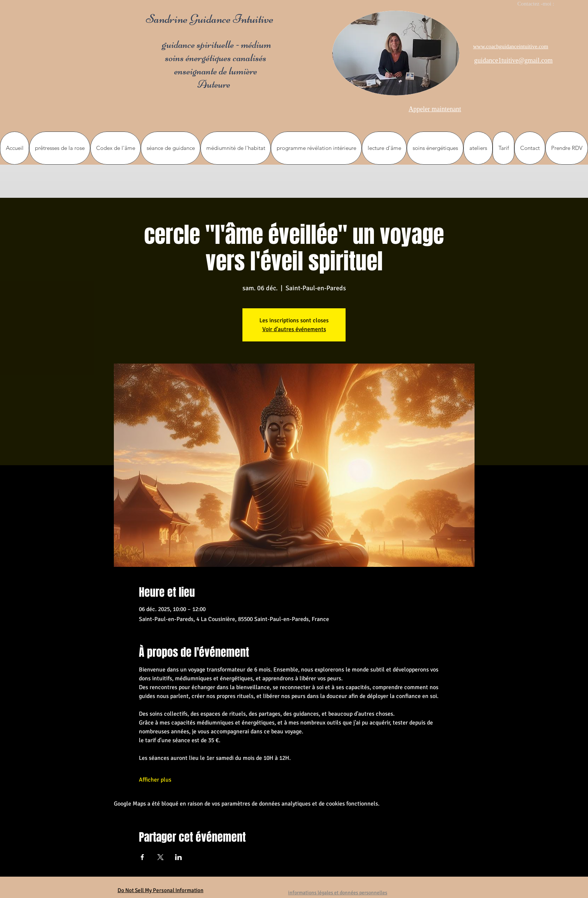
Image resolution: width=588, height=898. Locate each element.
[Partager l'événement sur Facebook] (142, 857)
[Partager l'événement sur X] (160, 857)
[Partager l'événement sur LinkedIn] (178, 857)
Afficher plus (155, 780)
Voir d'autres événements (294, 329)
